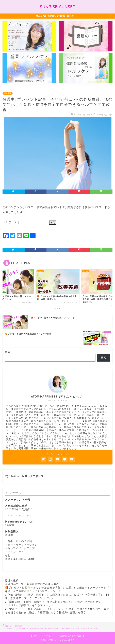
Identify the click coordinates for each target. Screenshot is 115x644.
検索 (8, 352)
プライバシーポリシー (43, 636)
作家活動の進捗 (17, 506)
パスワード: (25, 222)
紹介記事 (8, 93)
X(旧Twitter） (24, 476)
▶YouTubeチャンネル (19, 522)
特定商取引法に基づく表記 (70, 636)
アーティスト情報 (19, 500)
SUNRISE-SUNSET (58, 7)
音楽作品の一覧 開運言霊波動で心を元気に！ (33, 584)
